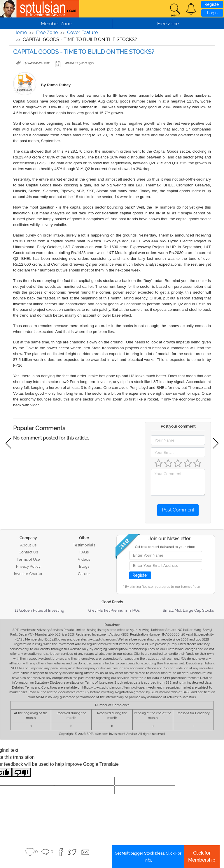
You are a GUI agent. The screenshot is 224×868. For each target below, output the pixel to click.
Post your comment (178, 426)
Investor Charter (28, 574)
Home (20, 32)
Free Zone (47, 32)
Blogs (84, 566)
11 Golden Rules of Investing (39, 610)
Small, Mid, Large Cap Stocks (188, 610)
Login (212, 13)
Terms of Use (28, 559)
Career (84, 574)
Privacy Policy (28, 566)
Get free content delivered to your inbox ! (166, 547)
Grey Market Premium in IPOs (114, 610)
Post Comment (178, 510)
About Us (28, 545)
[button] (191, 9)
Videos (84, 559)
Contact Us (28, 552)
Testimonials (84, 545)
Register (212, 4)
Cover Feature (82, 32)
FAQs (84, 552)
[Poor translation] (21, 772)
